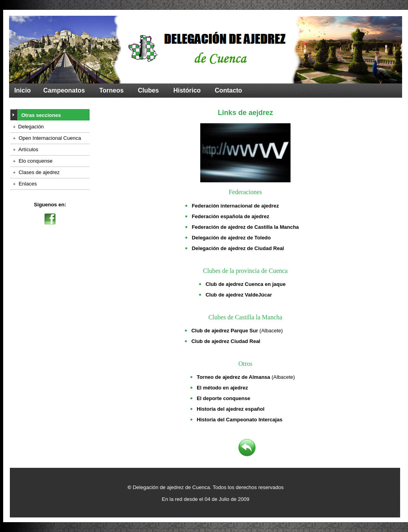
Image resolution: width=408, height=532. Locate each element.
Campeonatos (64, 90)
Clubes (148, 90)
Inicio (22, 90)
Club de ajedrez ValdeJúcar (238, 295)
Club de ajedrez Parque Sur (224, 331)
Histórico (187, 90)
